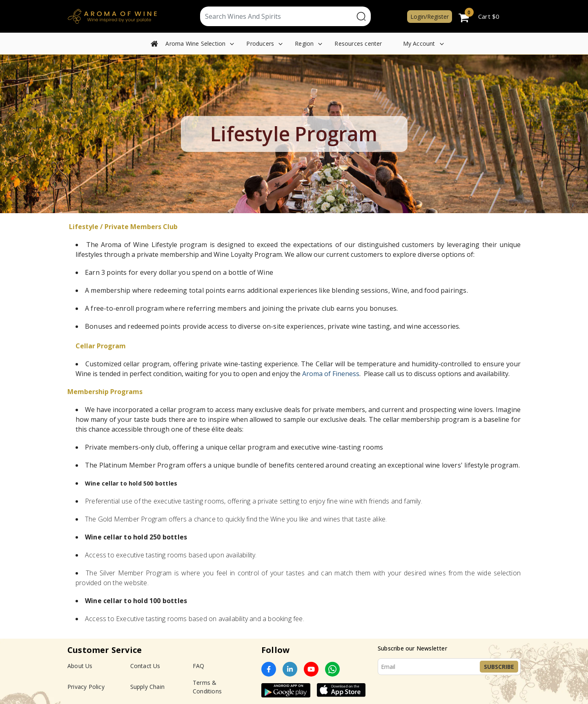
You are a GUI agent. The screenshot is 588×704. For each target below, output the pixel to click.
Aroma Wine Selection (195, 43)
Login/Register (430, 17)
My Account (419, 43)
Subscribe (499, 667)
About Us (80, 666)
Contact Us (145, 666)
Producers (260, 43)
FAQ (199, 666)
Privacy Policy (86, 687)
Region (304, 43)
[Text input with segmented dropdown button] (277, 16)
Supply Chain (147, 687)
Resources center (358, 43)
